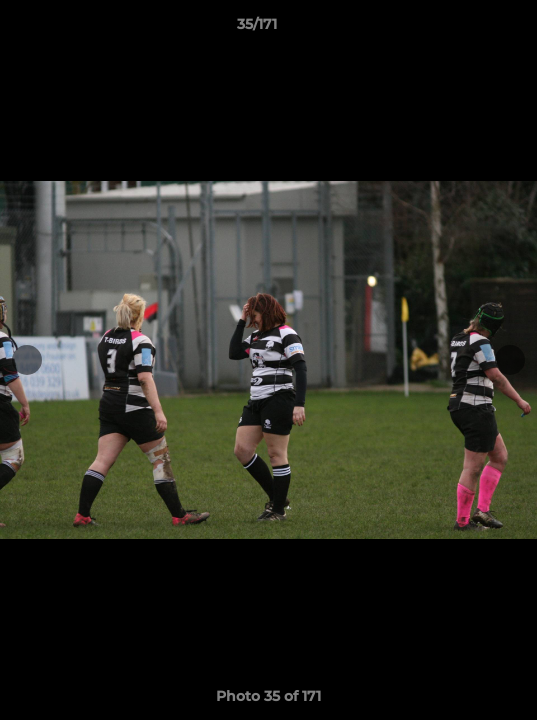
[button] (465, 29)
